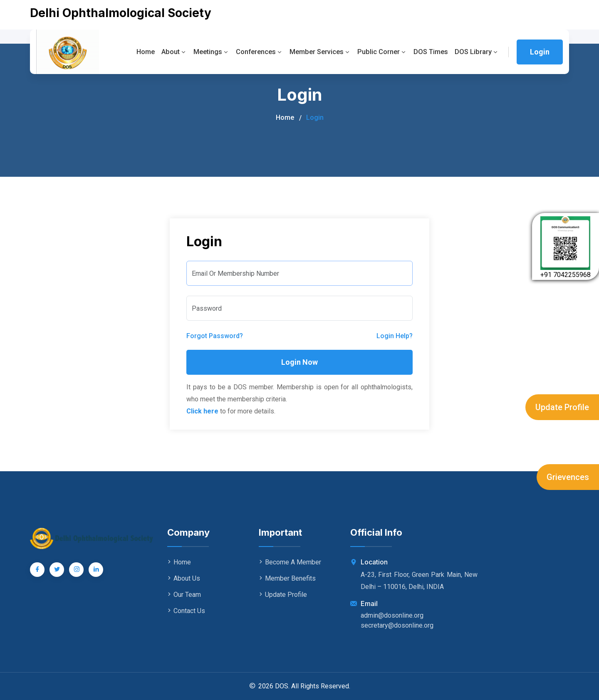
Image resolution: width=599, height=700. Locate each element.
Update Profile (562, 407)
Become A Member (290, 562)
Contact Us (186, 611)
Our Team (184, 595)
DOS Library (476, 52)
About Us (184, 578)
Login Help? (395, 336)
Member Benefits (287, 578)
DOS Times (429, 52)
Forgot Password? (215, 336)
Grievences (568, 477)
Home (136, 52)
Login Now (299, 362)
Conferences (253, 52)
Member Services (316, 52)
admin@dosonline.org (392, 615)
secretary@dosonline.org (397, 625)
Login (540, 52)
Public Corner (379, 52)
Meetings (204, 52)
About (165, 52)
